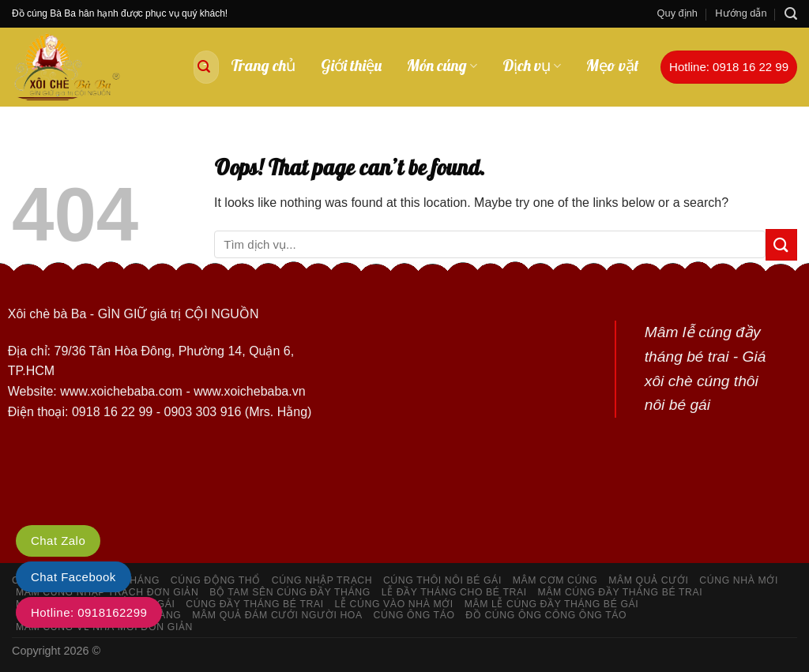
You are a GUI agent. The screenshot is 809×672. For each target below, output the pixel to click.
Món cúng (442, 66)
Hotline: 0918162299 (89, 612)
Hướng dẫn (741, 13)
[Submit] (204, 67)
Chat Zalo (58, 541)
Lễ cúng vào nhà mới (394, 604)
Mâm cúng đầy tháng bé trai (621, 592)
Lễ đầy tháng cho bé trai (454, 592)
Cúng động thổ (216, 580)
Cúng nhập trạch (322, 580)
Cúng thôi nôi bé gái (442, 580)
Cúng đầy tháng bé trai (254, 604)
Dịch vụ (532, 66)
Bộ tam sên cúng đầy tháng (290, 592)
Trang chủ (263, 66)
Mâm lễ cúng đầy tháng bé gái (552, 604)
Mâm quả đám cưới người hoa (277, 615)
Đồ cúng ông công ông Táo (546, 615)
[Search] (791, 14)
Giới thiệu (351, 66)
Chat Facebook (73, 577)
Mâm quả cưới (648, 580)
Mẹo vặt (613, 66)
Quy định (677, 13)
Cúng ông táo (414, 615)
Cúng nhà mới (739, 580)
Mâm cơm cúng (555, 580)
